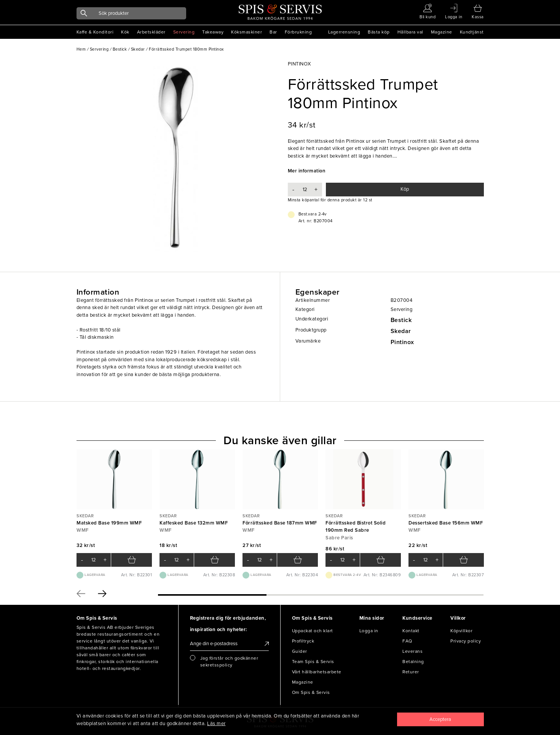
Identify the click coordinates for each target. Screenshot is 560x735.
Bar (273, 32)
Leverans (412, 651)
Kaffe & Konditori (95, 32)
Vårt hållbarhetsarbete (317, 672)
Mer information (307, 171)
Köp (405, 189)
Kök (125, 32)
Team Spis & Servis (313, 662)
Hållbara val (410, 32)
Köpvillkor (461, 631)
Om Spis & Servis (311, 692)
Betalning (413, 662)
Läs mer (216, 724)
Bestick (401, 320)
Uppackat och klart (313, 631)
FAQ (407, 641)
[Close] (440, 719)
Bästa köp (379, 32)
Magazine (442, 32)
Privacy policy (466, 641)
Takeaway (213, 32)
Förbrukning (298, 32)
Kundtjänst (472, 32)
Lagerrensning (344, 32)
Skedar (401, 331)
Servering (184, 32)
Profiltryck (303, 641)
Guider (300, 651)
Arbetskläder (151, 32)
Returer (411, 672)
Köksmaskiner (246, 32)
